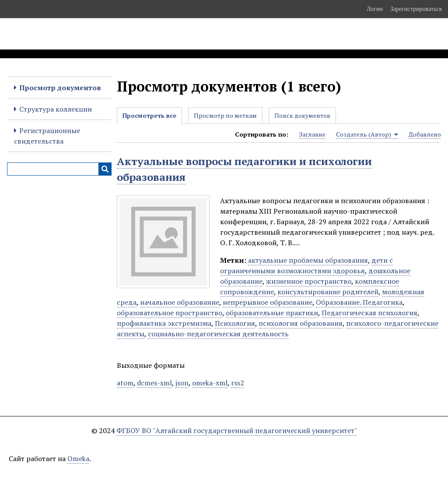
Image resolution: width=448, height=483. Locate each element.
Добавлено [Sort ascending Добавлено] (425, 134)
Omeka (78, 458)
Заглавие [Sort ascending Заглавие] (312, 134)
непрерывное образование (268, 302)
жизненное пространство (309, 281)
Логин (375, 9)
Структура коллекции (56, 109)
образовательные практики (272, 313)
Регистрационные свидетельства (47, 136)
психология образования (301, 323)
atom (125, 383)
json (182, 383)
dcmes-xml (154, 383)
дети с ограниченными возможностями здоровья (306, 265)
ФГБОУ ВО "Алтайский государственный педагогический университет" (237, 430)
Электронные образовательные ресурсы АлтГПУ (163, 34)
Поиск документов (302, 115)
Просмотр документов (60, 88)
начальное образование (180, 302)
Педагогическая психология (369, 313)
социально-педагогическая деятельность (218, 334)
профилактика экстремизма (164, 323)
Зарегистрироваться (416, 9)
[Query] (59, 169)
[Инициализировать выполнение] (105, 169)
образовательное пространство (170, 313)
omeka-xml (210, 383)
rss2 (238, 383)
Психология (235, 323)
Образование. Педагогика (359, 302)
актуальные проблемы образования (308, 260)
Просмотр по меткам (225, 115)
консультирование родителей (328, 292)
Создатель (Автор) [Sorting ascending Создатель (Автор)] (367, 134)
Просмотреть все (149, 115)
